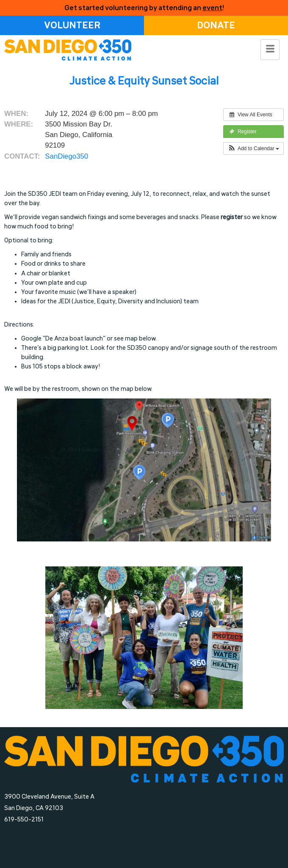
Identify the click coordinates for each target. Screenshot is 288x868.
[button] (253, 148)
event (212, 8)
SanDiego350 (66, 156)
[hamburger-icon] (270, 50)
